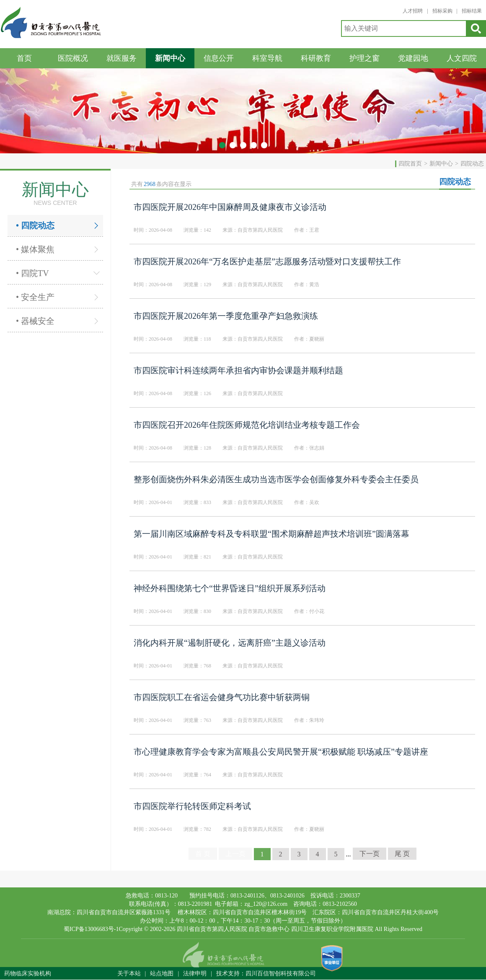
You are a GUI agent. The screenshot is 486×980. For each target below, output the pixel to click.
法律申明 (195, 974)
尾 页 (402, 854)
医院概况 (73, 58)
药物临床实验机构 (28, 974)
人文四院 (462, 58)
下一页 (370, 854)
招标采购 (442, 11)
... (349, 854)
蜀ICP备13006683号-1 (91, 929)
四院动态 (472, 164)
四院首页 (410, 164)
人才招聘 (413, 11)
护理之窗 (364, 58)
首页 (24, 58)
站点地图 (162, 974)
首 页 (203, 854)
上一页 (235, 854)
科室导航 (267, 58)
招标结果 (472, 11)
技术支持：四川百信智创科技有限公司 (266, 974)
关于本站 (129, 974)
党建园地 (413, 58)
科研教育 (316, 58)
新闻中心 (170, 58)
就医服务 (121, 58)
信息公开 (219, 58)
